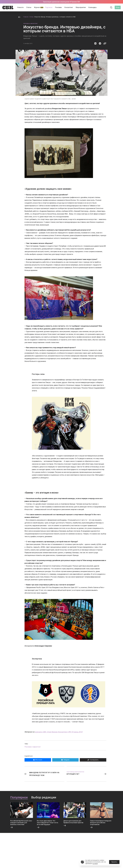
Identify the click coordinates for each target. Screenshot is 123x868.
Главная (26, 17)
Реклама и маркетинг (31, 24)
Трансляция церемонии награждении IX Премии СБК (61, 2)
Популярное (19, 797)
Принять (114, 862)
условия (95, 864)
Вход (118, 7)
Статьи (31, 17)
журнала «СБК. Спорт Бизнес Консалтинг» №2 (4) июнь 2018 (59, 732)
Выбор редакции (44, 797)
